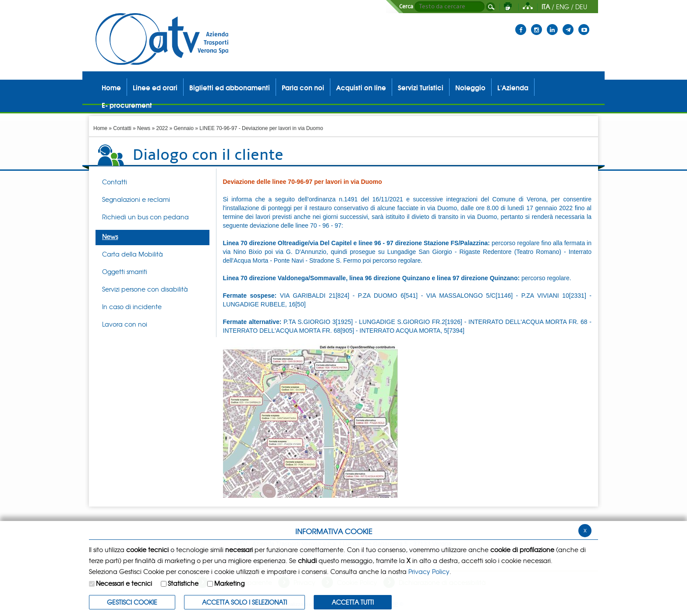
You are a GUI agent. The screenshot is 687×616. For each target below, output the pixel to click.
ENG (563, 7)
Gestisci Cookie (132, 602)
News (144, 128)
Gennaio (184, 128)
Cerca (406, 7)
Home (100, 128)
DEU (581, 7)
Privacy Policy (429, 571)
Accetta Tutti (353, 602)
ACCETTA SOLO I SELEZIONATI (244, 602)
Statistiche (183, 583)
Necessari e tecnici (124, 583)
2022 (162, 128)
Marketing (229, 583)
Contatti (122, 128)
